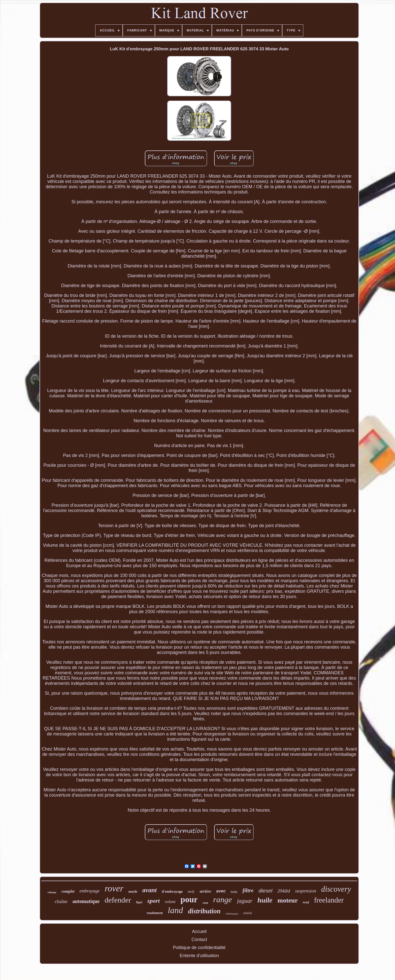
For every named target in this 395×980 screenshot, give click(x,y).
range (223, 899)
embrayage (90, 891)
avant (150, 890)
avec (221, 891)
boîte (234, 892)
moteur (288, 900)
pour (189, 899)
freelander (329, 900)
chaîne (61, 901)
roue (205, 903)
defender (118, 900)
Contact (199, 939)
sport (154, 901)
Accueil (199, 931)
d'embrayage (172, 891)
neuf (306, 902)
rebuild (247, 913)
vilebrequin (232, 914)
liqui (139, 902)
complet (68, 891)
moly (191, 892)
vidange (52, 892)
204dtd (284, 891)
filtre (248, 890)
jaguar (245, 901)
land (175, 910)
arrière (205, 891)
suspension (305, 891)
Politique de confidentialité (199, 948)
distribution (204, 911)
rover (114, 889)
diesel (265, 891)
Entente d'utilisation (199, 956)
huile (265, 900)
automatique (86, 901)
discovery (336, 889)
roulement (155, 913)
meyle (133, 892)
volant (170, 902)
